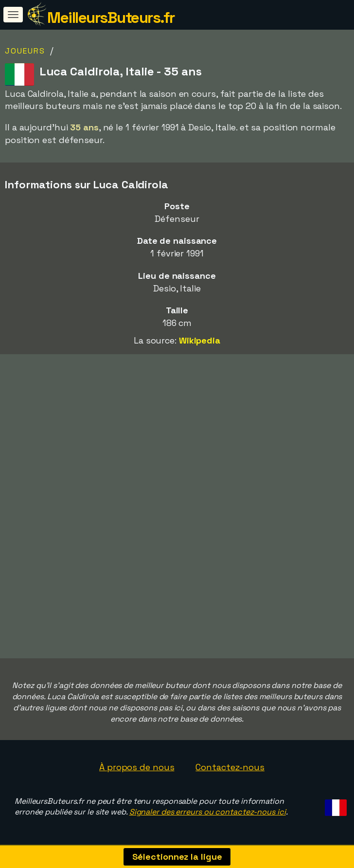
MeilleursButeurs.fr (111, 18)
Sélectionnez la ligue (177, 857)
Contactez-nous (230, 767)
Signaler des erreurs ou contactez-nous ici (208, 812)
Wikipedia (200, 340)
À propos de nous (137, 767)
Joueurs (25, 51)
